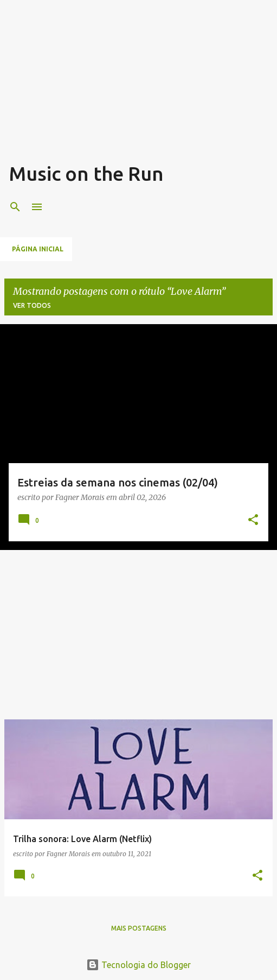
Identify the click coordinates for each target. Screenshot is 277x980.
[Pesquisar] (15, 207)
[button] (253, 520)
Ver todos (32, 305)
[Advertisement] (143, 85)
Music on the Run (86, 173)
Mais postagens (139, 928)
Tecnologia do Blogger (138, 965)
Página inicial (38, 249)
